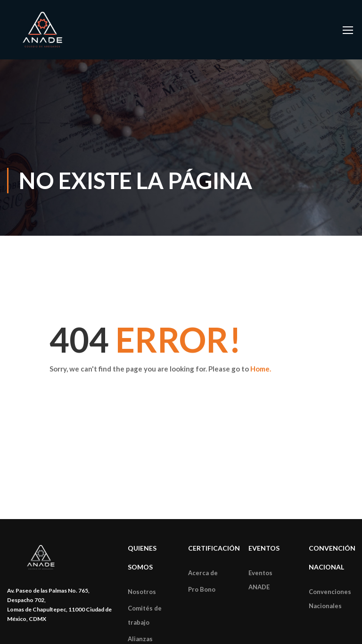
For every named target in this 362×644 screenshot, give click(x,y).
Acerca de (203, 573)
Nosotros (142, 592)
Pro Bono (202, 589)
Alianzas (140, 639)
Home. (261, 369)
